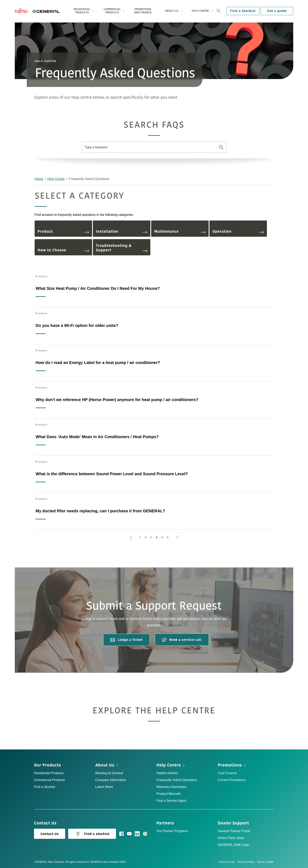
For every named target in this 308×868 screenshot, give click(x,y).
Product (63, 231)
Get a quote (277, 11)
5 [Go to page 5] (162, 537)
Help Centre (56, 179)
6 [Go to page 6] (168, 537)
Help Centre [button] (200, 11)
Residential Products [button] (82, 11)
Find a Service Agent (171, 801)
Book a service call (182, 640)
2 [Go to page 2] (146, 537)
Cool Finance (227, 773)
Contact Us (50, 834)
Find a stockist (92, 834)
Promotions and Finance (143, 11)
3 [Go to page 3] (151, 537)
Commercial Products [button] (112, 11)
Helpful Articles (167, 773)
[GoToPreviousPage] (131, 538)
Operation (238, 231)
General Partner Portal (234, 831)
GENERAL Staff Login (234, 845)
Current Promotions (232, 780)
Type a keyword (96, 147)
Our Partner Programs (172, 831)
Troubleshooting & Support (122, 248)
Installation (122, 231)
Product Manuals (169, 794)
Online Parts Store (231, 838)
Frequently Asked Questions (177, 780)
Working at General (109, 773)
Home (39, 179)
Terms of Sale (265, 862)
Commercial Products (49, 780)
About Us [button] (172, 11)
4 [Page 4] (157, 537)
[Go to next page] (177, 538)
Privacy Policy (247, 862)
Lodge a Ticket (126, 640)
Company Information (111, 780)
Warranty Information (172, 787)
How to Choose (63, 250)
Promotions (230, 765)
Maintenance (180, 231)
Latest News (104, 787)
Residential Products (49, 773)
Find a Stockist (243, 11)
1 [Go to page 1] (140, 537)
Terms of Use (228, 862)
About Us (105, 765)
